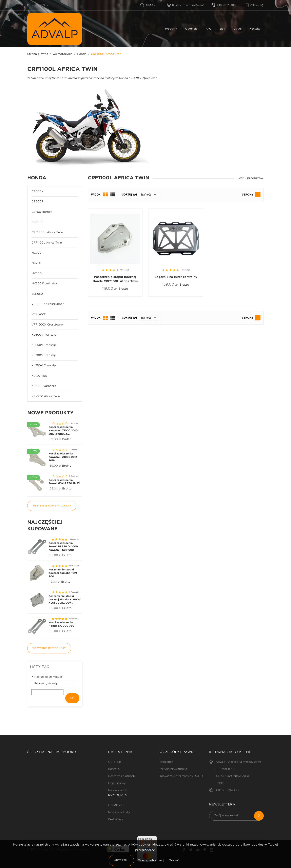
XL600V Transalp (44, 335)
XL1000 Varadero (44, 386)
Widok (96, 195)
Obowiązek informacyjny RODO (181, 776)
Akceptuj (121, 860)
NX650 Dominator (44, 284)
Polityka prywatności (173, 769)
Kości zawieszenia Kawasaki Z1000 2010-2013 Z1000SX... (63, 431)
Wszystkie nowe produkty (52, 506)
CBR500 (37, 222)
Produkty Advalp (46, 684)
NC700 (36, 253)
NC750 (36, 263)
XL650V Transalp (44, 345)
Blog (222, 29)
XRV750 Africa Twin (46, 396)
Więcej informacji (152, 860)
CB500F (37, 202)
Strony (248, 194)
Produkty (171, 29)
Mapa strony (117, 783)
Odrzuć (174, 860)
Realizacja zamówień (49, 677)
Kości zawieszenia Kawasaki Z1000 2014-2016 (63, 457)
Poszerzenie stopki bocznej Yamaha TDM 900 (63, 573)
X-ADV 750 (39, 376)
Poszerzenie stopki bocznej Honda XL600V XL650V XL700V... (65, 600)
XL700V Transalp (44, 355)
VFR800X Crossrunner (48, 304)
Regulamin (166, 762)
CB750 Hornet (42, 212)
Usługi (237, 29)
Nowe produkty (119, 812)
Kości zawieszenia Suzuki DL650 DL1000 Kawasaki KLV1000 (63, 547)
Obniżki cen (116, 805)
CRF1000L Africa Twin (47, 232)
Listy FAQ (40, 667)
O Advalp (191, 29)
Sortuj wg (130, 195)
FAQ (209, 29)
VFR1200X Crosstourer (48, 325)
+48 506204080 (225, 5)
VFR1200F (39, 314)
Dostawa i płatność (121, 776)
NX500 (37, 273)
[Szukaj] (152, 5)
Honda (37, 178)
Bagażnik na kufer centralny (176, 277)
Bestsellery (116, 819)
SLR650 (37, 294)
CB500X (37, 191)
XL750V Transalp (44, 366)
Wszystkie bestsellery (49, 648)
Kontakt (255, 29)
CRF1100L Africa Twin (47, 243)
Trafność (149, 195)
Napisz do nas (118, 790)
